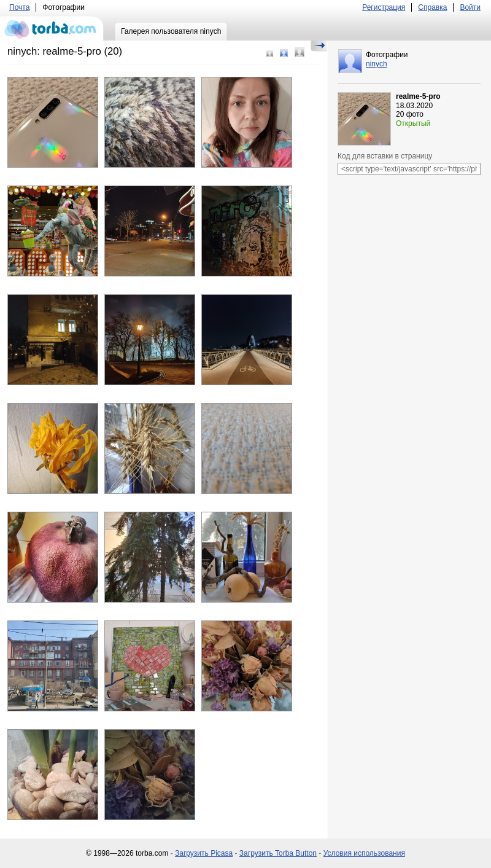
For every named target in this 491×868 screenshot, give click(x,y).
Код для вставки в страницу (385, 156)
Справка (432, 7)
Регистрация (384, 7)
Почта (19, 7)
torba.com (52, 28)
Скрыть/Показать (319, 46)
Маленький (270, 54)
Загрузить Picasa (204, 853)
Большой (300, 52)
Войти (470, 7)
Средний (284, 53)
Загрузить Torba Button (278, 853)
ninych (377, 64)
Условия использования (364, 853)
